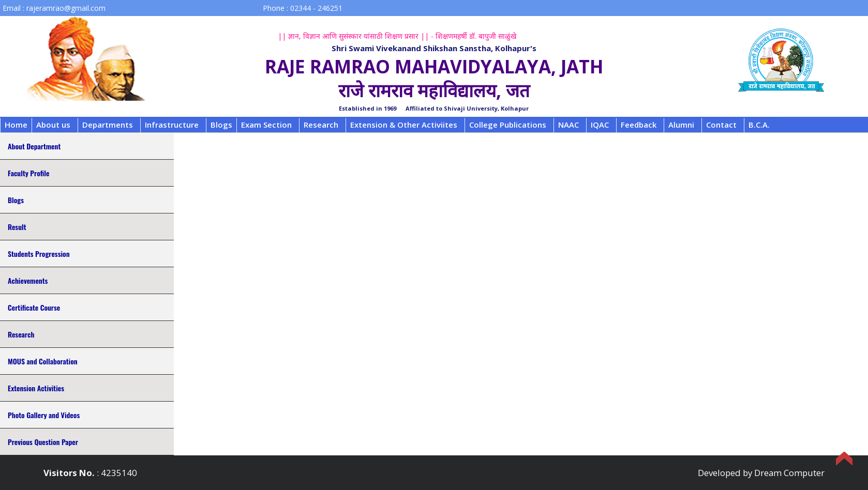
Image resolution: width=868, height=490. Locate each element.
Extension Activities (36, 388)
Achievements (28, 280)
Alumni (681, 125)
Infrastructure (172, 125)
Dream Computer (789, 473)
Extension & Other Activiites (404, 125)
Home (16, 125)
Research (321, 125)
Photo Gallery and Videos (44, 415)
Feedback (639, 125)
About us (53, 125)
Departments (108, 125)
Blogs (221, 125)
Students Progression (39, 254)
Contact (721, 125)
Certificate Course (34, 307)
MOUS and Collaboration (43, 361)
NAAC (568, 125)
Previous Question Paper (43, 442)
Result (17, 227)
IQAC (600, 125)
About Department (34, 146)
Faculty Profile (28, 173)
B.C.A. (759, 125)
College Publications (508, 125)
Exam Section (266, 125)
